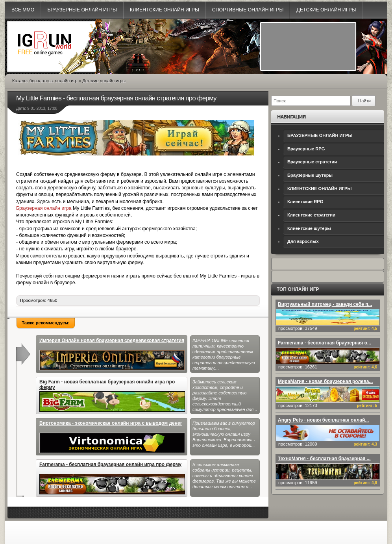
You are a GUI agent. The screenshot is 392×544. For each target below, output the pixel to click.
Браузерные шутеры (310, 175)
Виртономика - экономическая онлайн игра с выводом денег (112, 437)
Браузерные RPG (306, 149)
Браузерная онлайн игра (44, 208)
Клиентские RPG (305, 202)
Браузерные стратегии (312, 162)
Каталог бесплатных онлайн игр (45, 81)
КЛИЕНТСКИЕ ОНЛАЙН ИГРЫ (319, 189)
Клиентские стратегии (311, 215)
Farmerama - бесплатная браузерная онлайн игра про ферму (112, 478)
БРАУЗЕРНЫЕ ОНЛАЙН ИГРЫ (320, 135)
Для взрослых (303, 241)
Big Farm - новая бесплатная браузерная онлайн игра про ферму (112, 395)
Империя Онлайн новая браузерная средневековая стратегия (112, 354)
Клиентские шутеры (309, 228)
